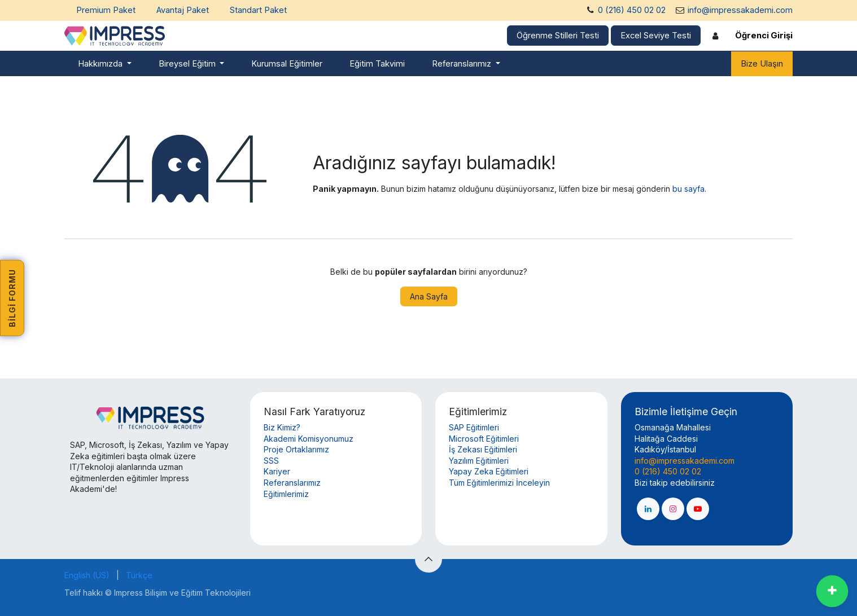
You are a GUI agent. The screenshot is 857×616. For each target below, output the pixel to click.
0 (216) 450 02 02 (632, 10)
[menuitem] (105, 64)
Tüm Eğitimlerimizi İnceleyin (499, 483)
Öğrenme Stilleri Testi (558, 36)
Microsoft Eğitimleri (484, 439)
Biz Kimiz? (282, 427)
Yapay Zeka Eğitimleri (489, 471)
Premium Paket (106, 10)
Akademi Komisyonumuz (309, 439)
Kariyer (277, 471)
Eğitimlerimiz (286, 494)
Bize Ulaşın (762, 64)
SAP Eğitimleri (474, 427)
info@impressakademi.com (740, 10)
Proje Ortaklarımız (296, 449)
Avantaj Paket (183, 10)
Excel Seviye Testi (656, 36)
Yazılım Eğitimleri (479, 461)
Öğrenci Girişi (764, 36)
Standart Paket (258, 10)
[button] (428, 559)
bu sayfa (688, 189)
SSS (271, 461)
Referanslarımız (292, 483)
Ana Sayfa (429, 296)
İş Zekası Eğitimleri (483, 449)
